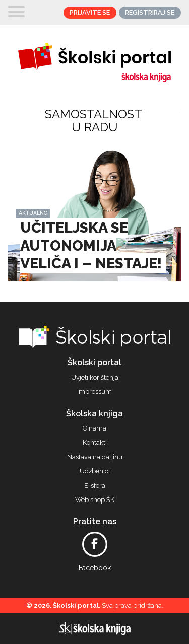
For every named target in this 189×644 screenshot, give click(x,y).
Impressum (94, 392)
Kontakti (95, 443)
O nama (94, 428)
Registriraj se (150, 12)
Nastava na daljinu (95, 457)
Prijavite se (90, 12)
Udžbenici (95, 471)
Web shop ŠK (95, 500)
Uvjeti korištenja (95, 378)
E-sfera (95, 486)
